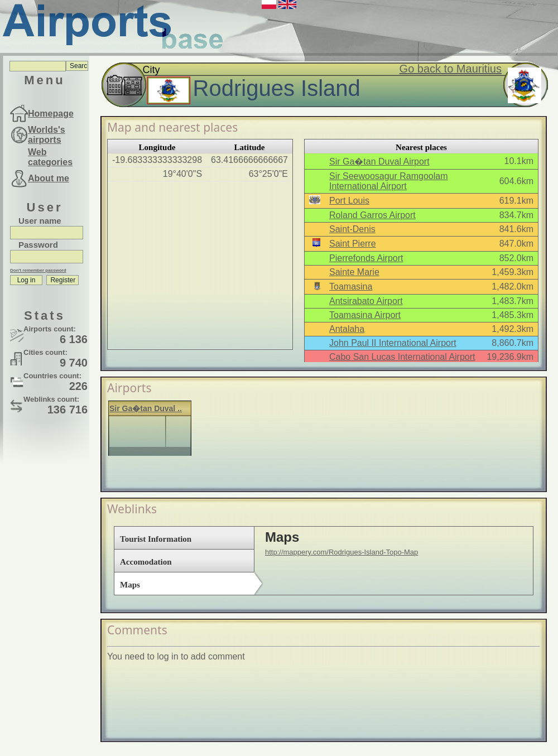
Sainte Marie (354, 272)
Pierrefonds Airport (366, 258)
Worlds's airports (47, 135)
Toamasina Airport (365, 315)
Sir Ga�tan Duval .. (146, 408)
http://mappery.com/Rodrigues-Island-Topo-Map (341, 552)
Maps (130, 585)
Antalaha (347, 329)
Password (38, 245)
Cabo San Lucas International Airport (402, 357)
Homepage (51, 114)
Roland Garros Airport (372, 215)
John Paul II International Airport (393, 343)
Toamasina (351, 286)
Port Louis (349, 201)
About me (49, 178)
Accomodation (146, 562)
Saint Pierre (353, 244)
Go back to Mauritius (451, 69)
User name (40, 221)
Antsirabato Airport (366, 301)
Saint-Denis (352, 229)
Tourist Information (156, 539)
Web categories (50, 157)
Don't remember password (38, 270)
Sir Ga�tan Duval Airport (379, 162)
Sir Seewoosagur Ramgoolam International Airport (389, 181)
